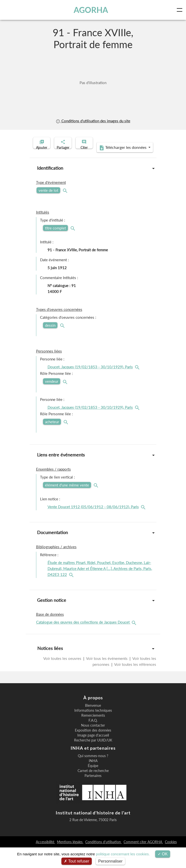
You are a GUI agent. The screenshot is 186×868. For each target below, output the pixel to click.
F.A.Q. (93, 741)
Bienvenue (93, 726)
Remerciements (93, 736)
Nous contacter (93, 746)
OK (163, 854)
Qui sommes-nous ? (93, 776)
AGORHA (92, 10)
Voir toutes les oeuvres (63, 679)
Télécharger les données (92, 168)
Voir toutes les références (135, 685)
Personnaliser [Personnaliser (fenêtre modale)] (110, 861)
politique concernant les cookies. (123, 854)
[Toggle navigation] (181, 10)
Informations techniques (93, 731)
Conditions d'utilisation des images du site (93, 121)
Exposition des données (93, 751)
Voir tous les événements (107, 679)
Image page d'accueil (93, 756)
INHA (93, 781)
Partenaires (93, 796)
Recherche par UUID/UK (93, 761)
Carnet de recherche (93, 791)
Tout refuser (77, 861)
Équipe (93, 786)
